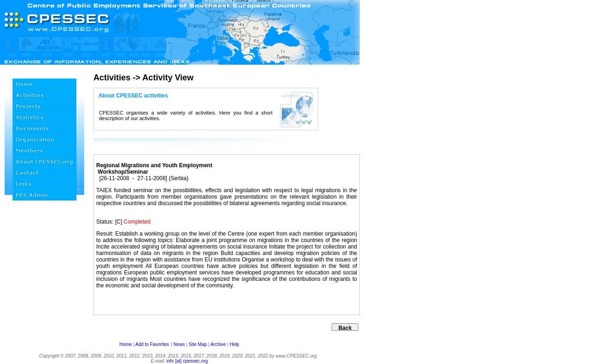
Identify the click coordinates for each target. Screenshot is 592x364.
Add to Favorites (152, 344)
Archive (218, 344)
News (179, 344)
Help (234, 344)
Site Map (198, 344)
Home (126, 344)
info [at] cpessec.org (187, 361)
